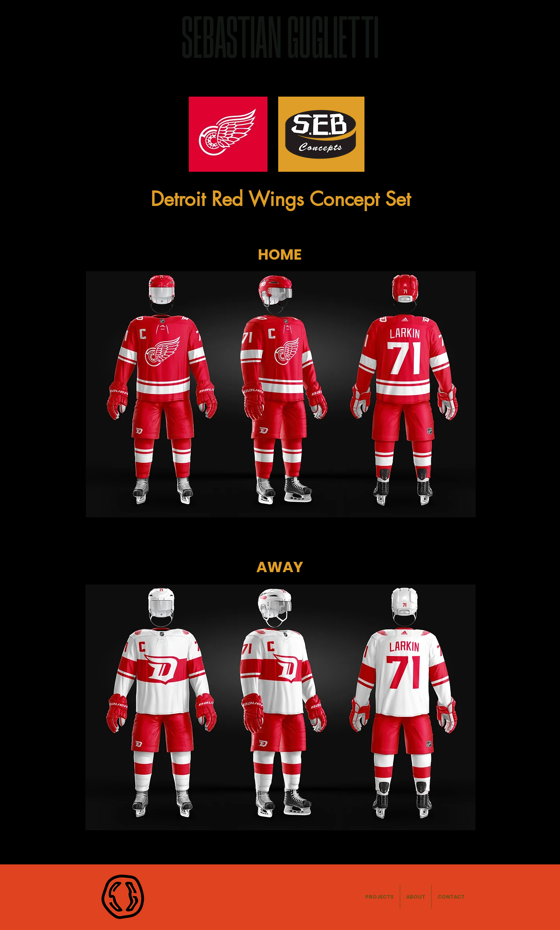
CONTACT (471, 38)
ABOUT (425, 38)
